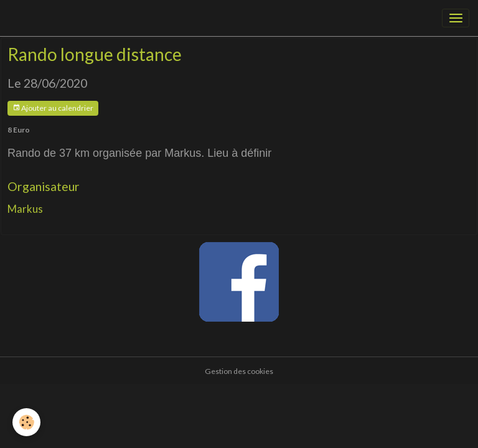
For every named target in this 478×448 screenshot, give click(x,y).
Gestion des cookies (239, 371)
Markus (25, 209)
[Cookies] (26, 422)
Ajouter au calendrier (53, 108)
